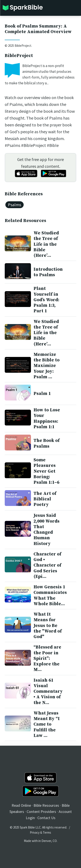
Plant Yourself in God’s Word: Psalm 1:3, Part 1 (46, 300)
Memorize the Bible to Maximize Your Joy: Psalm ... (47, 366)
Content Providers (41, 812)
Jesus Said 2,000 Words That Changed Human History (47, 530)
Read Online (21, 805)
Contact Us (46, 818)
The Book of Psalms (47, 443)
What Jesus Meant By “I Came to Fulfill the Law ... (47, 724)
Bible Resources (46, 805)
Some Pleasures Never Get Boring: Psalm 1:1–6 (46, 471)
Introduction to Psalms (48, 272)
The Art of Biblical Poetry (45, 499)
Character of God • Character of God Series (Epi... (47, 565)
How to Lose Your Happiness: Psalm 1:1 (47, 419)
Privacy (35, 832)
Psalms (15, 205)
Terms (47, 832)
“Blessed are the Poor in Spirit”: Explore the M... (47, 658)
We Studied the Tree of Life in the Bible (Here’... (46, 244)
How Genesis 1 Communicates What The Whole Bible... (50, 595)
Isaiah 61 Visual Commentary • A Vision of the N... (48, 692)
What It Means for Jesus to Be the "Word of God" (48, 626)
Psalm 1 (42, 394)
